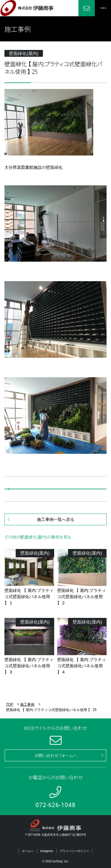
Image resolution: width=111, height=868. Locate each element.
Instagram (46, 851)
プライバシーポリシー (74, 851)
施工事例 (27, 705)
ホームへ (28, 851)
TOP (9, 705)
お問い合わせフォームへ (56, 755)
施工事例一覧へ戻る (56, 519)
